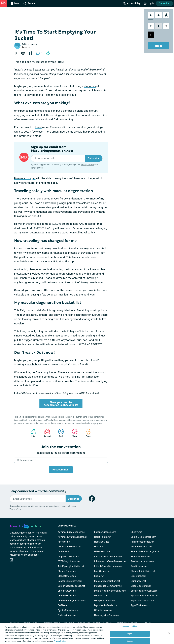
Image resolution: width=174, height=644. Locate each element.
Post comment (61, 470)
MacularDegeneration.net (107, 581)
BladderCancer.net (67, 571)
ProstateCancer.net (140, 557)
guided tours (58, 274)
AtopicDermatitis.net (68, 557)
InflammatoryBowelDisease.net (110, 561)
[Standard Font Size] (151, 15)
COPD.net (63, 605)
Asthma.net (64, 551)
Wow (73, 433)
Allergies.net (64, 542)
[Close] (169, 633)
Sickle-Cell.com (138, 576)
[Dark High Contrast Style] (151, 35)
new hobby (33, 364)
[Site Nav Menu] (15, 3)
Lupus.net (99, 576)
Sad (60, 433)
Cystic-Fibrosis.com (68, 610)
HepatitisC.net (101, 542)
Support (46, 433)
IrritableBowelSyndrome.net (108, 566)
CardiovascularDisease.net (71, 586)
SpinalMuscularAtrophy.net (144, 596)
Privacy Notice (87, 165)
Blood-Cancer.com (67, 576)
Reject (130, 634)
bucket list (39, 70)
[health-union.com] (25, 526)
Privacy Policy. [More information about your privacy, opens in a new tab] (60, 641)
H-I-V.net (99, 547)
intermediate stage (30, 136)
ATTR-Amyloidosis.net (69, 561)
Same (87, 433)
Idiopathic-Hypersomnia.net (108, 557)
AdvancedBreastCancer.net (72, 532)
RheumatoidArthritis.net (143, 571)
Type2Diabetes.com (141, 605)
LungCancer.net (102, 571)
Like (32, 433)
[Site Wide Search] (29, 3)
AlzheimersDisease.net (69, 547)
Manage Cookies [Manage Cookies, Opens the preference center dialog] (130, 626)
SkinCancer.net (138, 581)
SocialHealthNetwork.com (144, 591)
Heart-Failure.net (103, 537)
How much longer (25, 178)
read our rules (53, 453)
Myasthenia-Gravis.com (106, 605)
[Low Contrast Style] (159, 26)
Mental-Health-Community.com (110, 591)
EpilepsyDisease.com (105, 532)
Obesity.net (136, 532)
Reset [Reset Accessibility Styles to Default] (159, 46)
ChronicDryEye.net (67, 591)
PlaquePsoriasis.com (142, 547)
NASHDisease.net (103, 610)
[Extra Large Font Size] (166, 15)
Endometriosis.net (67, 615)
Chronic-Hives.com (67, 596)
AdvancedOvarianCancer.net (72, 537)
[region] (87, 633)
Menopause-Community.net (108, 586)
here (100, 423)
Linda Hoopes (30, 44)
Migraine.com (101, 596)
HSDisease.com (102, 551)
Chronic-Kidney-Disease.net (72, 601)
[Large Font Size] (159, 15)
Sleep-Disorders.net (141, 586)
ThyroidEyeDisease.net (142, 601)
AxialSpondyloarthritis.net (71, 566)
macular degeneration (27, 90)
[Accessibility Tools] (132, 3)
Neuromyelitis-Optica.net (107, 615)
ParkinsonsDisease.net (142, 542)
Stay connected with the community (38, 491)
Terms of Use (37, 168)
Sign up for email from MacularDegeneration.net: (52, 149)
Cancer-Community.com (70, 581)
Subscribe (164, 3)
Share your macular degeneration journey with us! (61, 404)
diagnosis (90, 86)
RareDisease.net (139, 566)
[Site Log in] (149, 3)
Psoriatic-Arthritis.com (142, 561)
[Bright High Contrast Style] (166, 26)
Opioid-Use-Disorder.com (143, 537)
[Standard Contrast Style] (151, 26)
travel (38, 127)
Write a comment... (27, 460)
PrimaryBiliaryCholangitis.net (145, 551)
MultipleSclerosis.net (105, 601)
